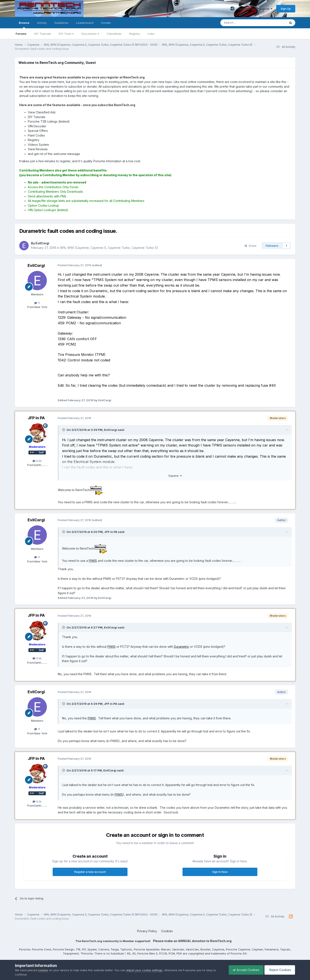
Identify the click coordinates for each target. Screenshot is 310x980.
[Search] (242, 23)
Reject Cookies (279, 970)
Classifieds (114, 34)
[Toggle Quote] (64, 430)
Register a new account (90, 872)
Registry (135, 34)
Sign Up (286, 9)
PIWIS (93, 561)
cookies (43, 970)
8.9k (37, 461)
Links (151, 34)
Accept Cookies (245, 970)
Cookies (167, 931)
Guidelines (61, 23)
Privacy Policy (147, 931)
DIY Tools (66, 34)
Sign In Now (220, 872)
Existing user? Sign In (255, 9)
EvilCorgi (36, 265)
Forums (21, 34)
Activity (42, 23)
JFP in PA (36, 418)
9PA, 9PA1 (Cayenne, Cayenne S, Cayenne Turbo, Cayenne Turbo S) (109, 248)
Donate (106, 23)
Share (251, 246)
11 (37, 303)
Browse (24, 25)
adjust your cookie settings (144, 970)
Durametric (182, 647)
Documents (90, 34)
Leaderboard (85, 23)
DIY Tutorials (43, 34)
